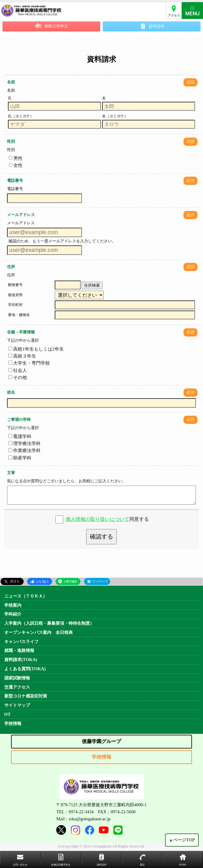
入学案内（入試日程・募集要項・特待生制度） (49, 623)
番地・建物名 (19, 315)
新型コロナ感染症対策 (26, 696)
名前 (11, 82)
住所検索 (92, 285)
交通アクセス (17, 687)
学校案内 (13, 605)
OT (7, 714)
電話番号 (15, 181)
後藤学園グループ (102, 741)
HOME (183, 865)
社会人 (18, 370)
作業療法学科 (24, 450)
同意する (107, 519)
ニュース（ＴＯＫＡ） (26, 596)
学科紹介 (13, 614)
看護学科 (20, 436)
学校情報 (13, 723)
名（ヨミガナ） (115, 116)
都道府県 (15, 295)
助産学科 (20, 458)
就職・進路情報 (19, 650)
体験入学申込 (56, 26)
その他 (18, 377)
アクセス (174, 15)
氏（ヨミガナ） (21, 116)
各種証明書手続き (61, 865)
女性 (16, 165)
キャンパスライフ (21, 642)
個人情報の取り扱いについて (98, 519)
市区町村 (15, 305)
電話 (142, 865)
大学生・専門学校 (29, 363)
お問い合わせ (20, 865)
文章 (11, 473)
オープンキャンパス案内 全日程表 (39, 632)
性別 (11, 142)
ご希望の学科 (19, 420)
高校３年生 (22, 356)
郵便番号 (15, 285)
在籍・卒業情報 (21, 332)
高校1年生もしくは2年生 (36, 349)
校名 (11, 392)
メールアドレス (21, 215)
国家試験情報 (17, 678)
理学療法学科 (24, 443)
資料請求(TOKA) (21, 660)
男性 (16, 158)
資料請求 (157, 26)
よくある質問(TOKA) (25, 669)
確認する (102, 537)
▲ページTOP (182, 840)
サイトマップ (17, 705)
